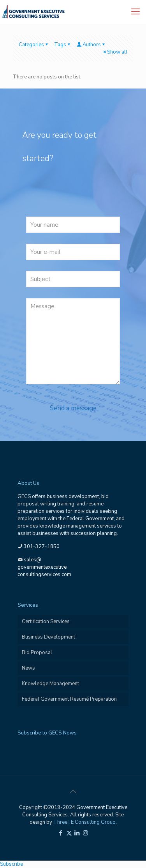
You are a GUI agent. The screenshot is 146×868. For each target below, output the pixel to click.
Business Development (48, 637)
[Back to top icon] (73, 792)
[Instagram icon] (85, 833)
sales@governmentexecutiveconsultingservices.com (44, 567)
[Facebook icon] (61, 833)
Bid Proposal (37, 653)
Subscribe (11, 864)
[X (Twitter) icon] (69, 833)
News (28, 668)
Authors (91, 45)
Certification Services (46, 621)
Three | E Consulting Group (84, 822)
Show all (115, 52)
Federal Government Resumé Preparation (69, 699)
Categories (34, 45)
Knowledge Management (50, 684)
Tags (63, 45)
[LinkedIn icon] (77, 833)
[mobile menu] (135, 12)
